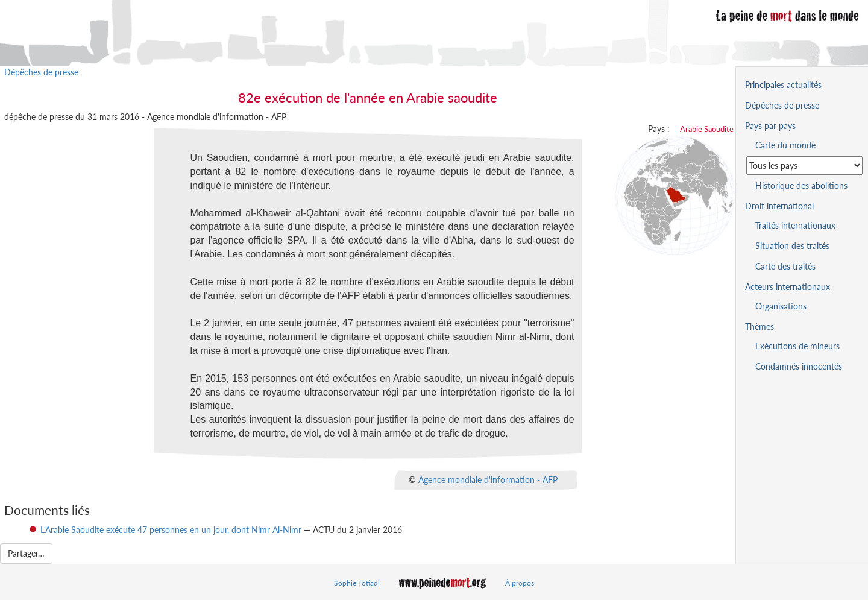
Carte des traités (785, 266)
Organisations (781, 306)
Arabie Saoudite (707, 129)
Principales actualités (783, 85)
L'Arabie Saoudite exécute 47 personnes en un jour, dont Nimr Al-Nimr (171, 530)
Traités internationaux (795, 225)
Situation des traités (792, 246)
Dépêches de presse (41, 72)
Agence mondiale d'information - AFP (488, 479)
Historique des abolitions (801, 185)
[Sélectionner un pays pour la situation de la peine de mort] (804, 166)
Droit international (779, 206)
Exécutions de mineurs (797, 346)
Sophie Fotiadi (357, 583)
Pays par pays (770, 126)
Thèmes (759, 327)
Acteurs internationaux (788, 287)
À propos (520, 583)
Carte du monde (785, 145)
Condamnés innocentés (799, 366)
